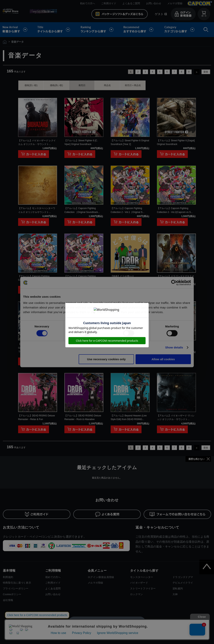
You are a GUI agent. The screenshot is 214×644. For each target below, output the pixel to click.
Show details (174, 347)
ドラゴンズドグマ (183, 577)
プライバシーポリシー (16, 588)
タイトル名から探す (54, 30)
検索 (205, 30)
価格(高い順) (56, 85)
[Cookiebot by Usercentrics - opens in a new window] (174, 283)
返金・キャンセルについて (157, 527)
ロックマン (136, 594)
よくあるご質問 (131, 3)
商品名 (107, 85)
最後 (206, 72)
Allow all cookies (163, 359)
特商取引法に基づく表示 (17, 583)
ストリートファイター (143, 588)
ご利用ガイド (109, 3)
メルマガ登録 (175, 3)
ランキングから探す (97, 30)
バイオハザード (139, 583)
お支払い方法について (21, 527)
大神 (175, 594)
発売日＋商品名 (133, 85)
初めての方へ (88, 3)
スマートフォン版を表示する (107, 622)
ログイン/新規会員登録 (101, 577)
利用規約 (8, 577)
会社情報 (8, 600)
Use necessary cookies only (106, 359)
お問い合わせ (154, 3)
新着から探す (18, 30)
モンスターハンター (142, 577)
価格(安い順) (31, 85)
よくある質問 (53, 588)
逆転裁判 (178, 588)
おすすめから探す (139, 30)
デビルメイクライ (183, 583)
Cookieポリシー (12, 594)
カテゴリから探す (179, 30)
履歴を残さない (196, 459)
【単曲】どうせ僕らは (122, 276)
